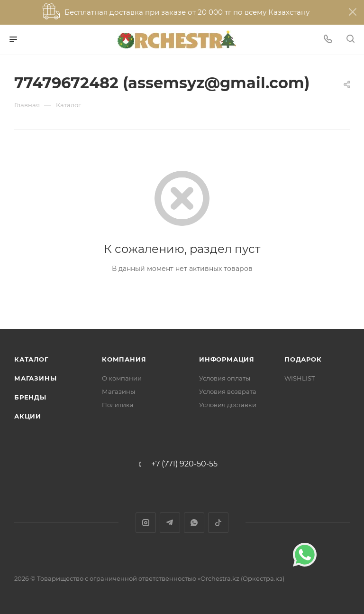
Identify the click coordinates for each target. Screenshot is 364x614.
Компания (124, 359)
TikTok (218, 523)
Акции (28, 416)
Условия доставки (228, 405)
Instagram (146, 523)
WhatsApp (194, 523)
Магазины (35, 378)
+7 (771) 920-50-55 (184, 464)
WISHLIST (300, 378)
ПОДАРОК (303, 359)
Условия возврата (228, 391)
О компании (122, 378)
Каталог (32, 359)
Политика (118, 405)
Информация (227, 359)
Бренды (30, 397)
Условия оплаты (225, 378)
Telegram (170, 523)
